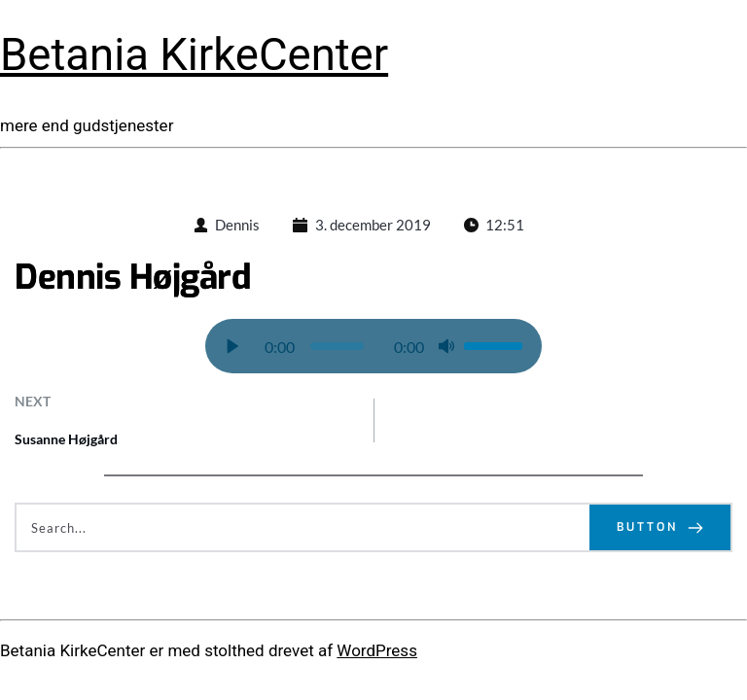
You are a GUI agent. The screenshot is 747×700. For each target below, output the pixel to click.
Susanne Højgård (66, 439)
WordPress (377, 650)
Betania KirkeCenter (194, 55)
